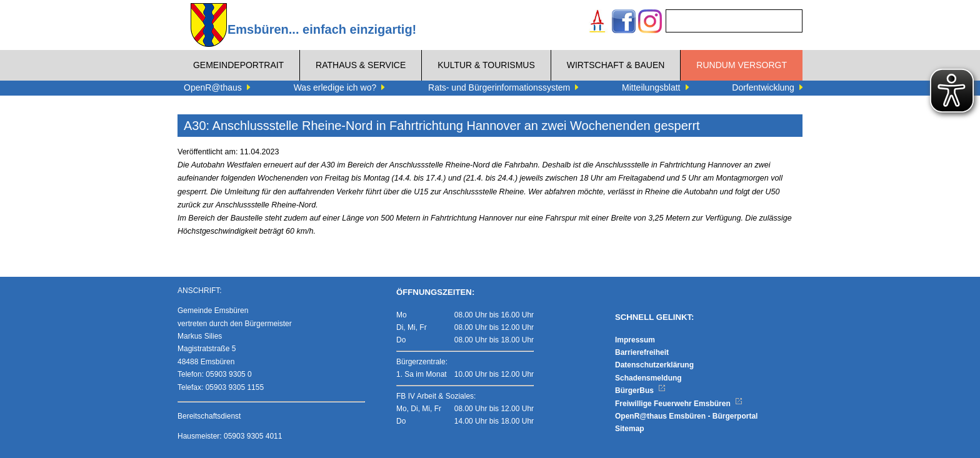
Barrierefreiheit (642, 352)
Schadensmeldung (648, 378)
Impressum (635, 340)
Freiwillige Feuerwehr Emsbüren (679, 404)
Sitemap (630, 429)
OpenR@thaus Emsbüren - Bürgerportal (686, 416)
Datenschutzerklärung (654, 365)
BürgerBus (640, 391)
